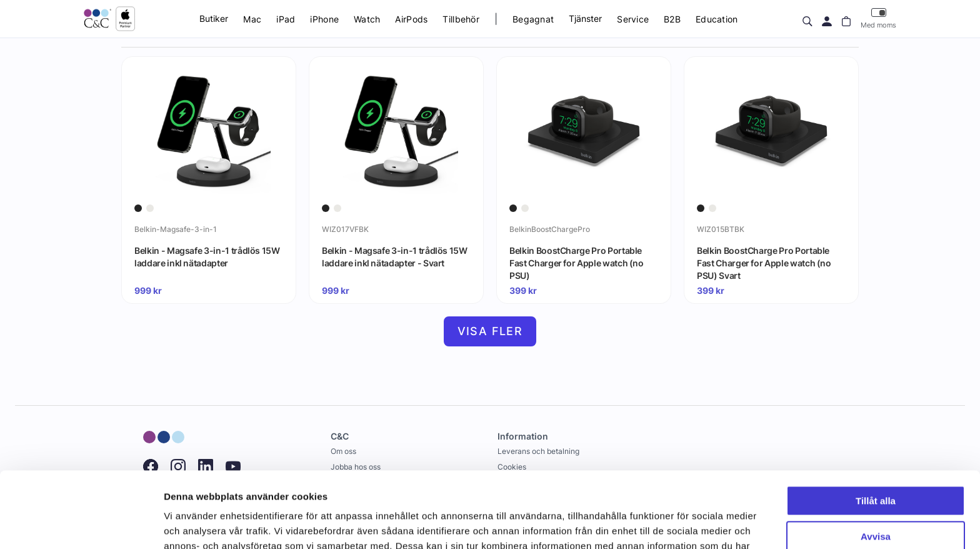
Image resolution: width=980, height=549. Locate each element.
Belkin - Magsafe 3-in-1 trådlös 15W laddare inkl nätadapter (207, 257)
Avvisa (876, 465)
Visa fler (490, 331)
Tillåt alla (876, 430)
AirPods (411, 19)
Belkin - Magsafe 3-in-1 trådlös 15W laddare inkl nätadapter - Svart (395, 257)
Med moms (878, 18)
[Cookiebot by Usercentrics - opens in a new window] (81, 525)
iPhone (324, 19)
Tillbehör (461, 19)
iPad (286, 19)
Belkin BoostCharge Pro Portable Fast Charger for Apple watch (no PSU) (577, 263)
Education (717, 19)
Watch (367, 19)
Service (633, 19)
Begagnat (533, 19)
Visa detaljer (192, 524)
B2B (672, 19)
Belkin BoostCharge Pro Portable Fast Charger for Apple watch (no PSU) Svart (764, 263)
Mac (252, 19)
